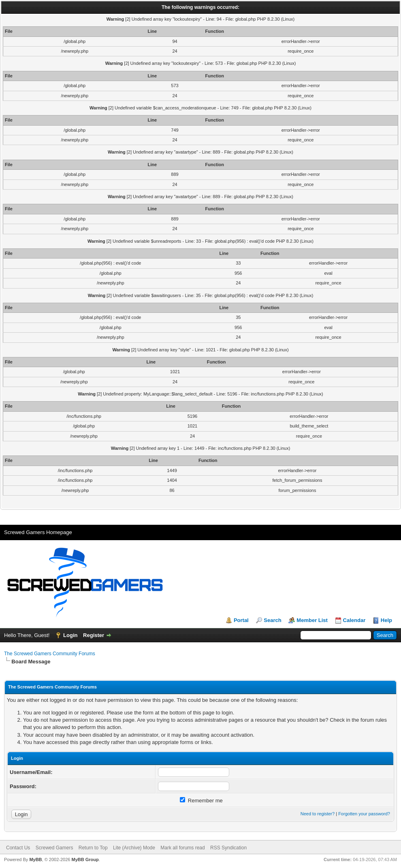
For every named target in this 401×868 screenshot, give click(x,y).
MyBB (35, 859)
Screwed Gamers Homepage (38, 532)
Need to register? (318, 814)
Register (94, 635)
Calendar (354, 620)
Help (386, 620)
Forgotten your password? (364, 814)
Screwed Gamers (54, 848)
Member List (312, 620)
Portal (241, 620)
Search (272, 620)
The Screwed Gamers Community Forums (50, 654)
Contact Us (18, 848)
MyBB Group (85, 859)
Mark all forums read (182, 848)
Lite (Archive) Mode (134, 848)
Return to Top (93, 848)
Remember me (201, 801)
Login (70, 635)
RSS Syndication (228, 848)
